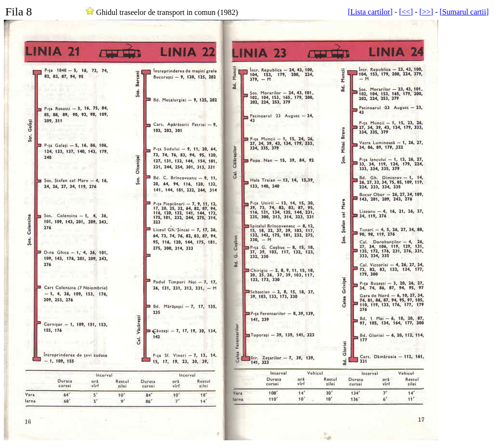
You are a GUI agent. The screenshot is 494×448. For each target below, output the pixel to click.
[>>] (426, 12)
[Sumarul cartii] (464, 12)
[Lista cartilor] (370, 12)
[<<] (406, 12)
